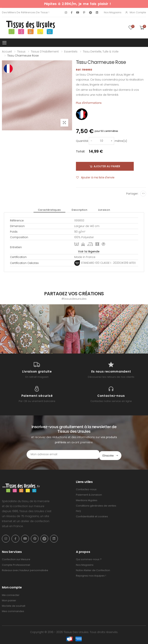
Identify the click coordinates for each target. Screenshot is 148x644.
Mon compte (136, 12)
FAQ (78, 510)
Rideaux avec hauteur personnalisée (25, 569)
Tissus (21, 52)
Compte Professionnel (16, 564)
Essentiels (71, 52)
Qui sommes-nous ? (89, 558)
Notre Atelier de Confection (93, 569)
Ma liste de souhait (14, 605)
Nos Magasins (113, 12)
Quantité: (82, 141)
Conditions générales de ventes (96, 505)
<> (143, 193)
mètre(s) (121, 141)
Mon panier (9, 599)
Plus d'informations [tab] (89, 103)
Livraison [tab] (101, 210)
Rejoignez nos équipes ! (91, 575)
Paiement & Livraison (89, 494)
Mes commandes (13, 610)
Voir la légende (89, 251)
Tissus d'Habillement (45, 52)
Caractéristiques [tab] (53, 210)
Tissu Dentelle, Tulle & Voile (101, 52)
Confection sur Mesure (16, 558)
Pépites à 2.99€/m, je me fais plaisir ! (77, 4)
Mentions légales (87, 499)
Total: (80, 151)
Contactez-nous (86, 488)
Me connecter (11, 594)
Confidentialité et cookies (92, 515)
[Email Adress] (58, 454)
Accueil (7, 52)
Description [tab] (79, 210)
